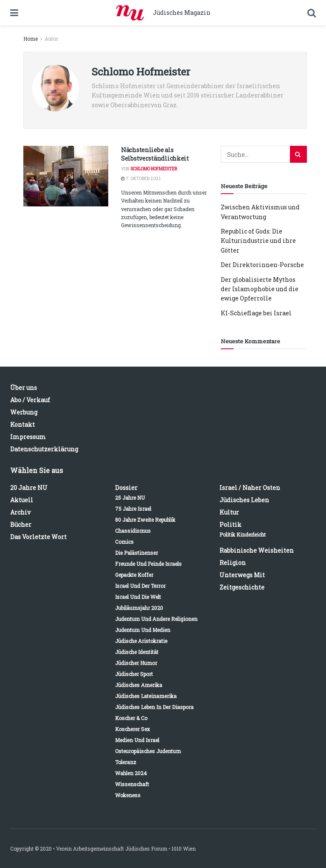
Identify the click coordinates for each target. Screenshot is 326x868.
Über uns (24, 388)
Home (31, 39)
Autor (51, 39)
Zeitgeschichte (242, 587)
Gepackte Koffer (134, 575)
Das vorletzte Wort (38, 537)
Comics (124, 542)
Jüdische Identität (137, 652)
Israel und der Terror (140, 586)
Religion (233, 563)
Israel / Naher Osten (250, 488)
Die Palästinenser (136, 553)
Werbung (24, 412)
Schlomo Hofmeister (154, 169)
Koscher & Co (131, 718)
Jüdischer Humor (136, 663)
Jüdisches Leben (244, 500)
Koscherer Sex (132, 729)
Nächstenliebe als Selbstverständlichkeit (155, 154)
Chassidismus (133, 531)
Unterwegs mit (242, 575)
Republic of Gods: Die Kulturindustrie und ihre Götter (258, 241)
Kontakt (22, 424)
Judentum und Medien (143, 630)
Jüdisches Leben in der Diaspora (154, 707)
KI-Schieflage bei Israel (256, 313)
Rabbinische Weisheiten (257, 550)
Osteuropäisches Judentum (148, 751)
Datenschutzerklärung (44, 449)
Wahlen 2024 (131, 773)
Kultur (229, 512)
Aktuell (22, 500)
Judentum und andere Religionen (156, 619)
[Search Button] (298, 154)
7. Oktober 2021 (141, 179)
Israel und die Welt (138, 597)
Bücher (21, 524)
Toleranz (126, 762)
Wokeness (128, 795)
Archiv (20, 512)
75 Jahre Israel (133, 509)
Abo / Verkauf (30, 400)
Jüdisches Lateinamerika (146, 696)
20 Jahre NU (29, 488)
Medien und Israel (137, 740)
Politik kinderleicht (243, 534)
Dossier (126, 488)
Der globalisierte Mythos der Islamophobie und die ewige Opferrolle (260, 289)
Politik (230, 524)
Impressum (28, 437)
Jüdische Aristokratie (141, 641)
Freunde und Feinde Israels (148, 564)
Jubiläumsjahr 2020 (139, 608)
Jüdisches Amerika (139, 685)
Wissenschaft (132, 784)
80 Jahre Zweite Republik (145, 520)
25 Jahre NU (130, 498)
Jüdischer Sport (134, 674)
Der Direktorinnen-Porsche (262, 265)
